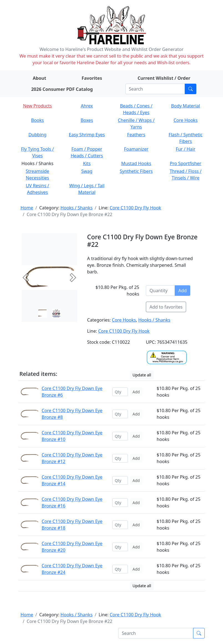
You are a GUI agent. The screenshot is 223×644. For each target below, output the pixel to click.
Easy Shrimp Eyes (87, 135)
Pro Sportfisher (185, 163)
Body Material (186, 106)
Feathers (136, 135)
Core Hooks (186, 120)
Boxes (87, 120)
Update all (142, 375)
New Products (37, 106)
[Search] (155, 89)
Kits (87, 163)
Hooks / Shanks (76, 208)
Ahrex (87, 106)
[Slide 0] (42, 313)
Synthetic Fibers (136, 171)
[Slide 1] (56, 313)
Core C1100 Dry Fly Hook (135, 208)
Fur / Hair (186, 149)
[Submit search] (191, 89)
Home (27, 208)
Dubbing (37, 135)
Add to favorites (166, 307)
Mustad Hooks (136, 163)
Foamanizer (136, 149)
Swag (87, 171)
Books (37, 120)
